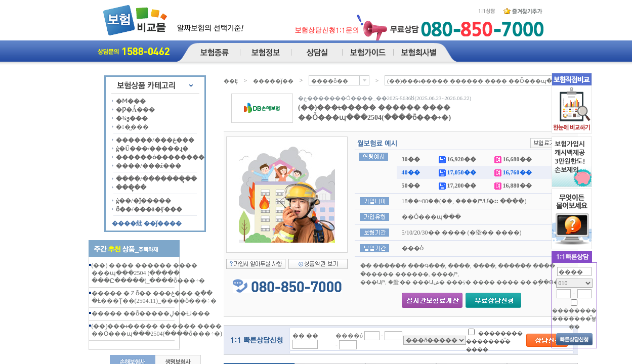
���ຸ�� (131, 188)
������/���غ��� (155, 140)
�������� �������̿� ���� (494, 341)
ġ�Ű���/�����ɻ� (152, 149)
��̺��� (132, 127)
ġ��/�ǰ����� (143, 201)
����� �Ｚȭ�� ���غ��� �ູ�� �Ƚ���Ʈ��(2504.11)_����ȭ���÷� (154, 297)
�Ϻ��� (131, 101)
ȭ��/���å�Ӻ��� (149, 209)
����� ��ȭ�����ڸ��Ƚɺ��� (151, 313)
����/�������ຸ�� (156, 179)
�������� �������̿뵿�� (574, 318)
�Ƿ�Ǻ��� (135, 110)
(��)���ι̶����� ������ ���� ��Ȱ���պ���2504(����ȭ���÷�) (157, 330)
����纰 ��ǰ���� (147, 223)
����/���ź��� (149, 166)
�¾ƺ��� (132, 118)
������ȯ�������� (160, 157)
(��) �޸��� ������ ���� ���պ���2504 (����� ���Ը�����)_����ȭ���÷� (149, 273)
